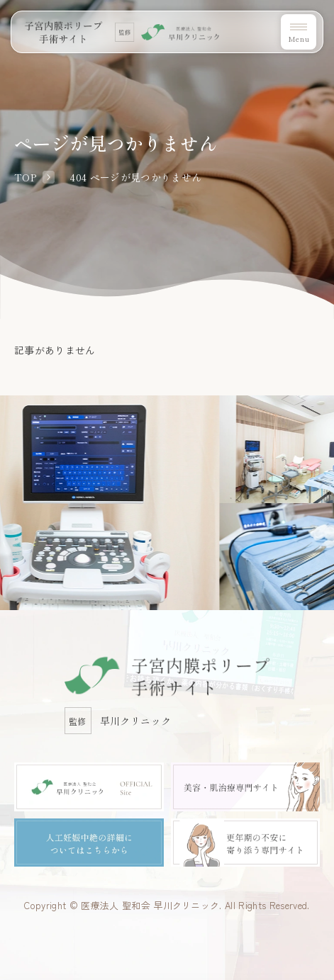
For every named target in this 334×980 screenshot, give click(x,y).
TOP (25, 177)
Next (330, 445)
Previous (4, 445)
